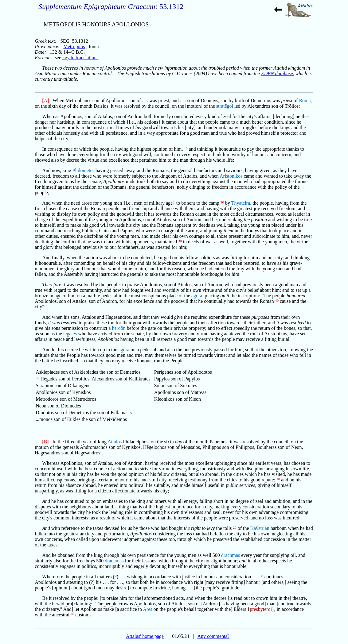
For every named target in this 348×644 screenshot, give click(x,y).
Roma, (305, 100)
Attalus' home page (145, 636)
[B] (45, 442)
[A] (45, 100)
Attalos (115, 442)
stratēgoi (225, 106)
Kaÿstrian (260, 528)
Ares (147, 609)
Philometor (83, 170)
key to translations (80, 58)
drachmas (231, 555)
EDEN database (277, 73)
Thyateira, (241, 203)
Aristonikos (231, 176)
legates (70, 334)
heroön (119, 328)
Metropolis (74, 46)
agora (197, 296)
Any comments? (213, 636)
